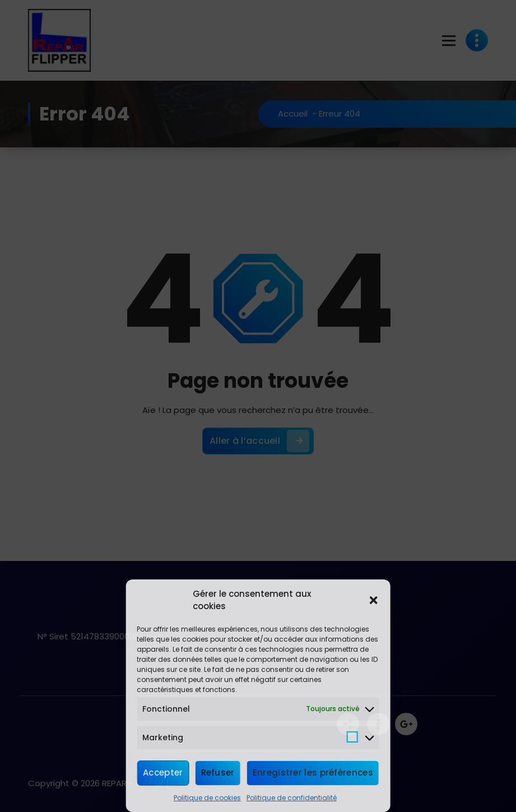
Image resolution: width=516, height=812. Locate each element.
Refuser (218, 772)
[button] (374, 600)
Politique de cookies (207, 798)
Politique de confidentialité (292, 798)
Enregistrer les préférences (313, 772)
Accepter (163, 772)
